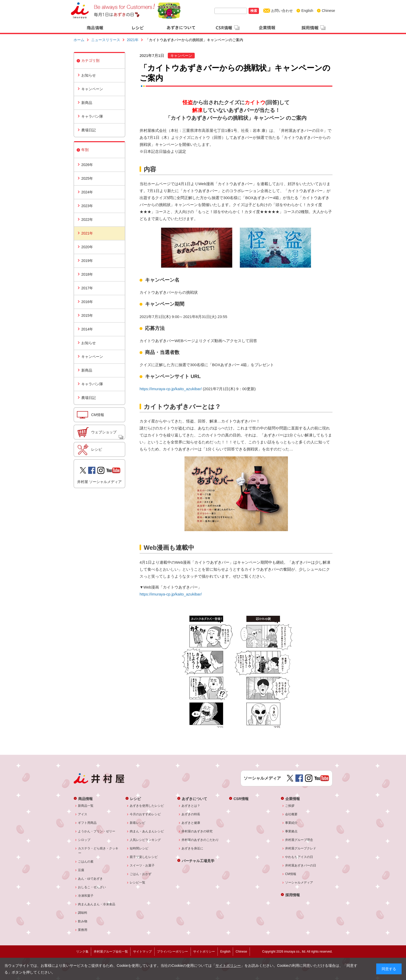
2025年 (87, 178)
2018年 (87, 274)
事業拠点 (291, 831)
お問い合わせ (282, 11)
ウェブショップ (104, 432)
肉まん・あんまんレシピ (147, 831)
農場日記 (89, 130)
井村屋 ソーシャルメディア (99, 482)
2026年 (87, 165)
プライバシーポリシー (172, 952)
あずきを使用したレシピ (147, 806)
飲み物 (83, 921)
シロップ (84, 840)
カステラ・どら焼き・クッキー (98, 851)
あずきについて (194, 799)
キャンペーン (92, 89)
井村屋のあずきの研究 (197, 831)
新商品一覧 (86, 806)
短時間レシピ (139, 848)
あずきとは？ (191, 806)
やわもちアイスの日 (299, 857)
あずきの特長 (191, 814)
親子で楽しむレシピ (144, 857)
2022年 (87, 220)
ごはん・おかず (141, 874)
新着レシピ (138, 823)
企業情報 (293, 799)
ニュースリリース (106, 40)
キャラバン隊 (92, 116)
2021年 (133, 40)
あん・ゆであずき (90, 879)
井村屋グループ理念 (299, 840)
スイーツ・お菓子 (142, 865)
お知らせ (89, 75)
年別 (85, 150)
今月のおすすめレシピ (145, 814)
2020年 (87, 247)
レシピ (97, 449)
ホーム (79, 40)
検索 (254, 11)
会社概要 (291, 814)
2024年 (87, 192)
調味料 (83, 913)
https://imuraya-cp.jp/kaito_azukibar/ (171, 389)
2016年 (87, 302)
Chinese (328, 11)
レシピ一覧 (138, 883)
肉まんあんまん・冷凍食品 (97, 904)
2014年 (87, 329)
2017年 (87, 288)
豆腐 (81, 870)
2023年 (87, 206)
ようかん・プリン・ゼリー (97, 831)
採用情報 (293, 895)
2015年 (87, 315)
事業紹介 (291, 823)
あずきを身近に (193, 848)
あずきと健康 (191, 823)
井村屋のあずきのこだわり (200, 840)
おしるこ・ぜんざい (92, 887)
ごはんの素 (86, 862)
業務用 (83, 930)
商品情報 (85, 799)
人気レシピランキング (145, 840)
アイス (83, 814)
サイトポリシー (228, 966)
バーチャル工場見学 (198, 861)
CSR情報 (241, 799)
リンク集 (82, 952)
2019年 (87, 261)
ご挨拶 (290, 806)
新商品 (87, 103)
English (307, 11)
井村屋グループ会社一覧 (111, 952)
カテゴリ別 (90, 61)
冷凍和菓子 (86, 896)
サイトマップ (142, 952)
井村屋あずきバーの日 (301, 865)
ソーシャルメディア (299, 883)
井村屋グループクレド (301, 848)
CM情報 (98, 415)
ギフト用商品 (87, 823)
